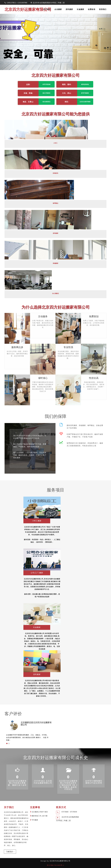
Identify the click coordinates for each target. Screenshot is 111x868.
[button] (8, 42)
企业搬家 (58, 9)
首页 (38, 9)
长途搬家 (80, 9)
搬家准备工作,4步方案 (40, 816)
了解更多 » (10, 852)
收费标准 (92, 9)
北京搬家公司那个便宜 (40, 812)
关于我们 (47, 9)
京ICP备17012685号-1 (55, 865)
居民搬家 (69, 9)
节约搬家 (35, 820)
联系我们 (103, 9)
